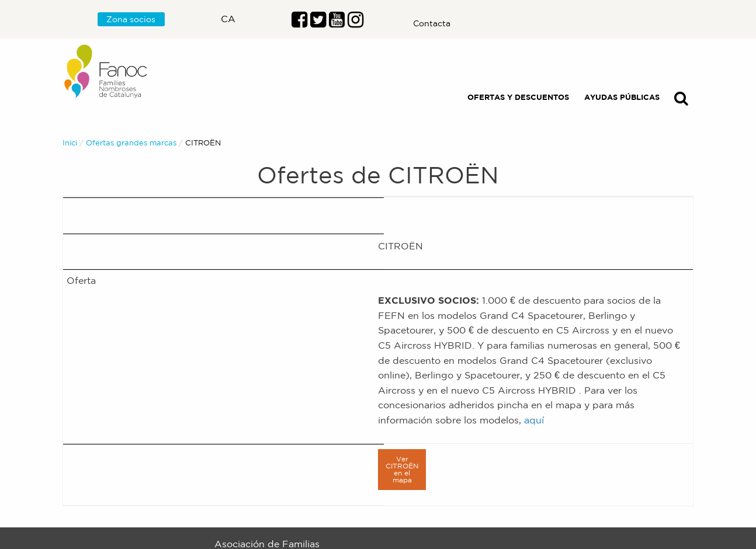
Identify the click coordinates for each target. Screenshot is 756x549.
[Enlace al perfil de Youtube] (337, 23)
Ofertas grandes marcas (131, 143)
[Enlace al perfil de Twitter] (318, 23)
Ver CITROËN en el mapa (402, 469)
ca (228, 19)
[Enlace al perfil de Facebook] (299, 23)
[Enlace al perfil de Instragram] (356, 23)
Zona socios (131, 19)
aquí (534, 420)
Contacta (432, 23)
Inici (70, 143)
